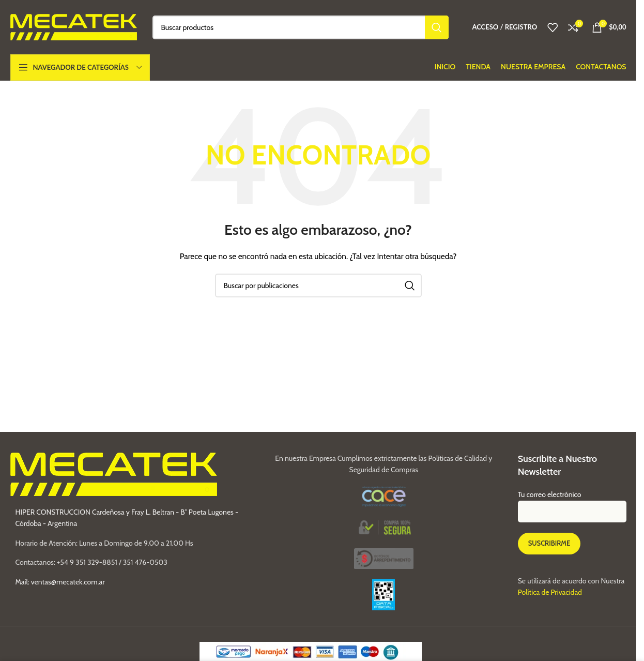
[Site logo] (74, 26)
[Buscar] (301, 27)
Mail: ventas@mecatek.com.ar (60, 582)
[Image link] (384, 558)
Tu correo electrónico (572, 502)
